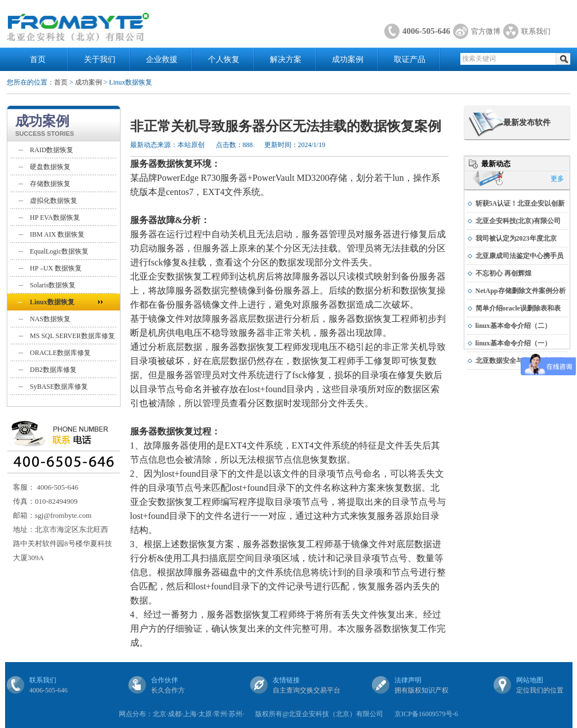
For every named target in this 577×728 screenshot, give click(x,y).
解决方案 (286, 59)
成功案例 (348, 59)
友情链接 (286, 680)
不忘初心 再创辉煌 (503, 273)
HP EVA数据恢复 (55, 217)
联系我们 (536, 31)
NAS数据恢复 (50, 319)
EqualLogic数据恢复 (59, 251)
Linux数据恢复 (52, 302)
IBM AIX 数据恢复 (57, 234)
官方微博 (486, 31)
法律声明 (408, 680)
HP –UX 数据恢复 (56, 268)
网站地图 (530, 680)
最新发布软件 (527, 123)
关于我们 (100, 59)
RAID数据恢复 (52, 150)
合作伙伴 (165, 680)
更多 (557, 179)
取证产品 (410, 59)
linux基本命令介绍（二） (513, 326)
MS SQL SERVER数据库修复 (72, 336)
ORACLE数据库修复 (60, 353)
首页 (38, 59)
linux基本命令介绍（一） (513, 343)
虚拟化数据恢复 (54, 201)
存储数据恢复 (50, 184)
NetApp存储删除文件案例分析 (521, 291)
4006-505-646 (426, 31)
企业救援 (162, 59)
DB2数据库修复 (53, 370)
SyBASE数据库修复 (59, 387)
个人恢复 (224, 59)
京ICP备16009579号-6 (426, 714)
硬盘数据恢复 (50, 167)
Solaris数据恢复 (53, 285)
